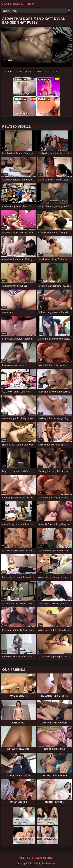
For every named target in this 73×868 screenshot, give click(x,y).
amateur (8, 71)
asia (55, 71)
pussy (28, 71)
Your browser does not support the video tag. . (36, 47)
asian (19, 71)
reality (38, 71)
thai (47, 71)
